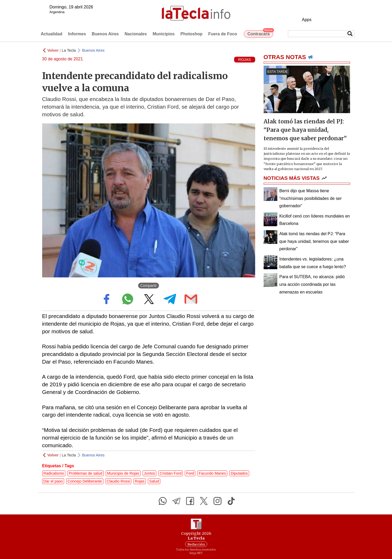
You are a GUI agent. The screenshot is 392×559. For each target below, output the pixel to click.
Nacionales (135, 34)
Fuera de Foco (223, 34)
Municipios (164, 34)
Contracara (260, 33)
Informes (77, 34)
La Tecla (69, 50)
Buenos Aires (105, 34)
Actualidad (52, 34)
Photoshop (191, 34)
